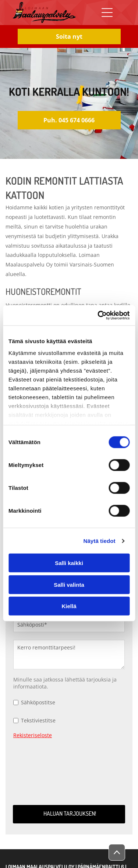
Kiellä (69, 606)
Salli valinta (69, 585)
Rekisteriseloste (33, 735)
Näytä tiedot (100, 541)
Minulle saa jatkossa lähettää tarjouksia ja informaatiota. (65, 683)
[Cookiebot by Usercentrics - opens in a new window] (98, 316)
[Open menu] (107, 13)
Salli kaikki (69, 563)
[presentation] (43, 771)
